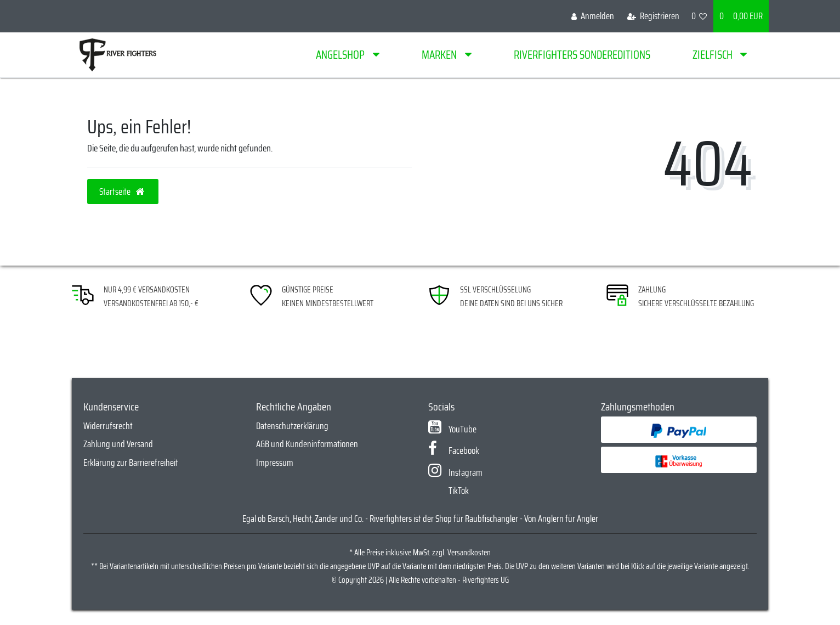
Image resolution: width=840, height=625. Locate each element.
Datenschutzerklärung (292, 426)
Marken (440, 55)
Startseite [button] (123, 192)
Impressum (275, 463)
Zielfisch (714, 55)
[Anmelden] (593, 16)
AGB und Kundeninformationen (307, 444)
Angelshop (341, 55)
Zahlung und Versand (118, 444)
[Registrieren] (653, 16)
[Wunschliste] (699, 16)
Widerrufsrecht (108, 426)
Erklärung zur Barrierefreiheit (131, 463)
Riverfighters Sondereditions (582, 55)
